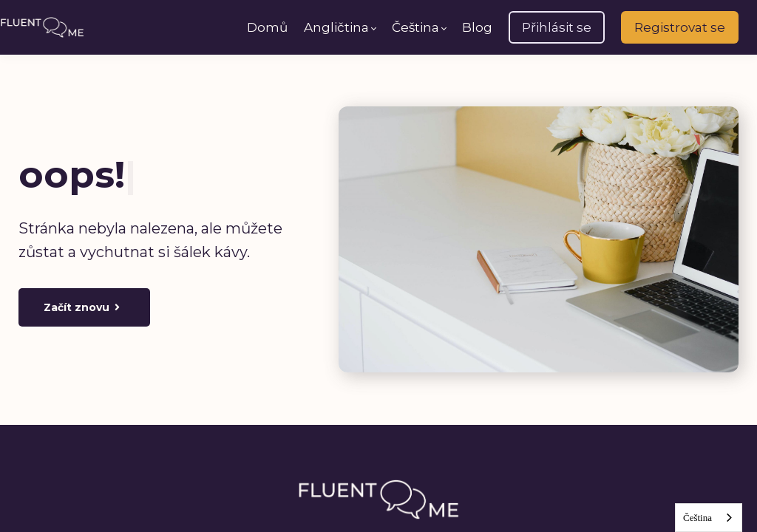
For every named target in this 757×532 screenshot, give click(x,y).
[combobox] (709, 518)
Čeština (697, 518)
